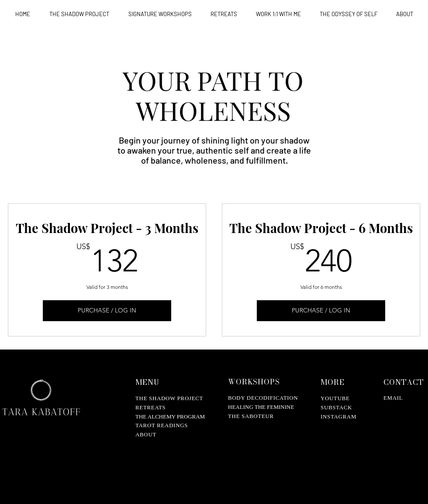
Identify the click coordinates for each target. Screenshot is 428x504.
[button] (160, 14)
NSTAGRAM (340, 417)
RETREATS (150, 407)
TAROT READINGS (162, 425)
